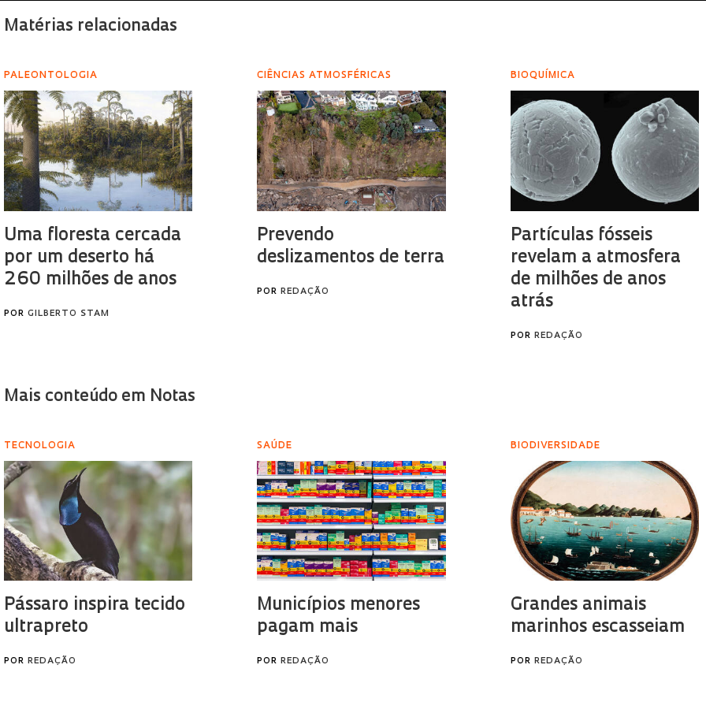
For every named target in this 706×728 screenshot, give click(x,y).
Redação (305, 292)
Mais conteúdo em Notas (100, 397)
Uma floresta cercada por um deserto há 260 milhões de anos (93, 258)
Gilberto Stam (69, 314)
